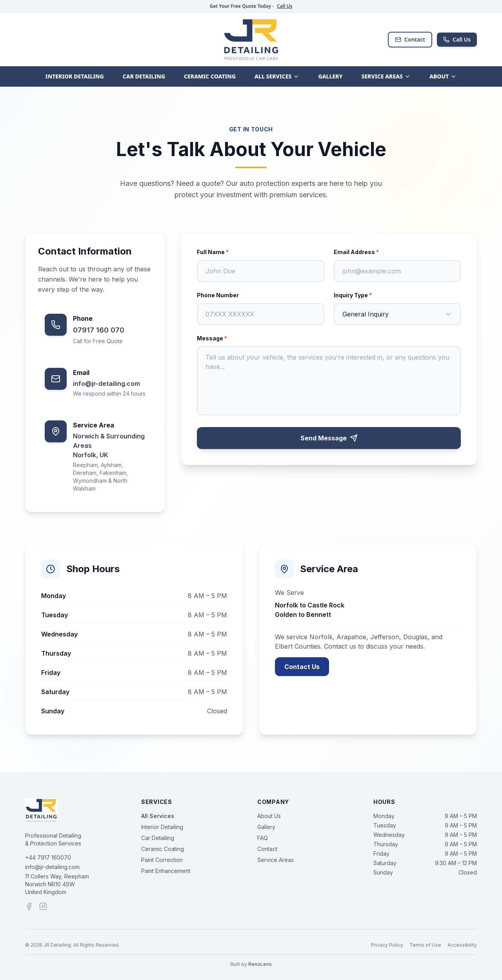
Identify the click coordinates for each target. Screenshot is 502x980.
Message (212, 338)
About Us (269, 816)
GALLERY (330, 76)
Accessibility (462, 945)
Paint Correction (162, 860)
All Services (158, 816)
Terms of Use (425, 945)
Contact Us (302, 667)
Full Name (213, 252)
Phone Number (218, 295)
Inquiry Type (353, 295)
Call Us (285, 6)
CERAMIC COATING (210, 76)
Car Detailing (158, 838)
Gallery (266, 827)
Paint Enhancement (166, 871)
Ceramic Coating (163, 849)
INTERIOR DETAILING (75, 76)
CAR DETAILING (144, 76)
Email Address (356, 252)
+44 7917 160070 (48, 857)
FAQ (263, 838)
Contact (410, 39)
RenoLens (260, 964)
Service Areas (276, 860)
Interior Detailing (162, 827)
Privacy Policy (387, 945)
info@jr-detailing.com (52, 867)
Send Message (329, 438)
